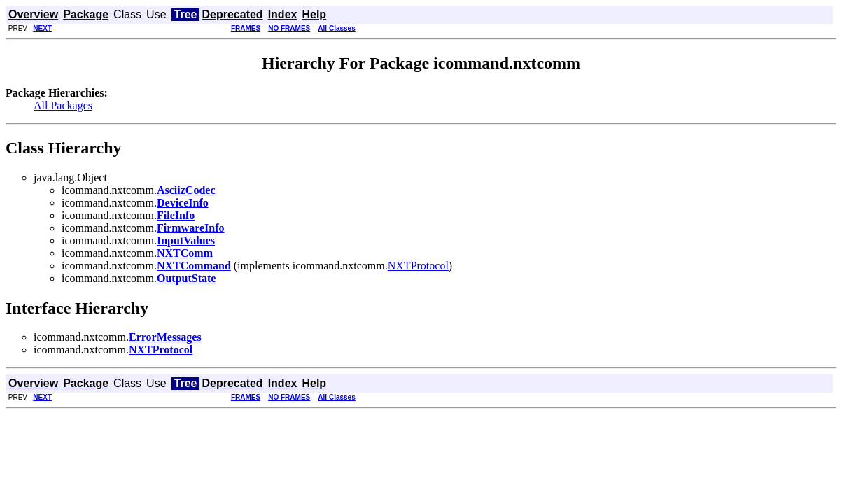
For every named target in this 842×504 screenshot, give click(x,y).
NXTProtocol (418, 266)
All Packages (63, 105)
